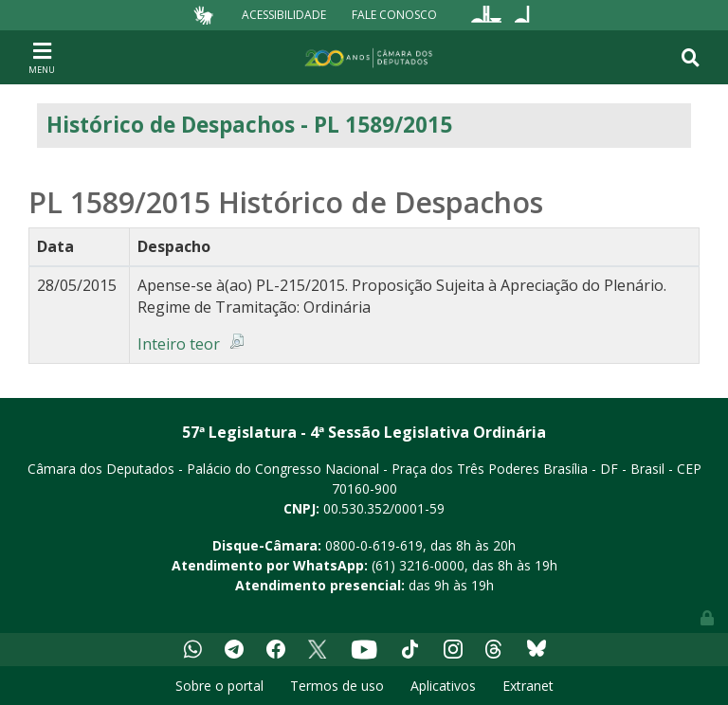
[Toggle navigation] (42, 57)
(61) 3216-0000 (418, 565)
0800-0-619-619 (374, 545)
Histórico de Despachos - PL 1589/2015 (249, 125)
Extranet (528, 686)
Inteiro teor (179, 344)
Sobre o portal (219, 686)
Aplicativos (443, 686)
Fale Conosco (394, 15)
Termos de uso (337, 686)
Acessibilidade (284, 15)
